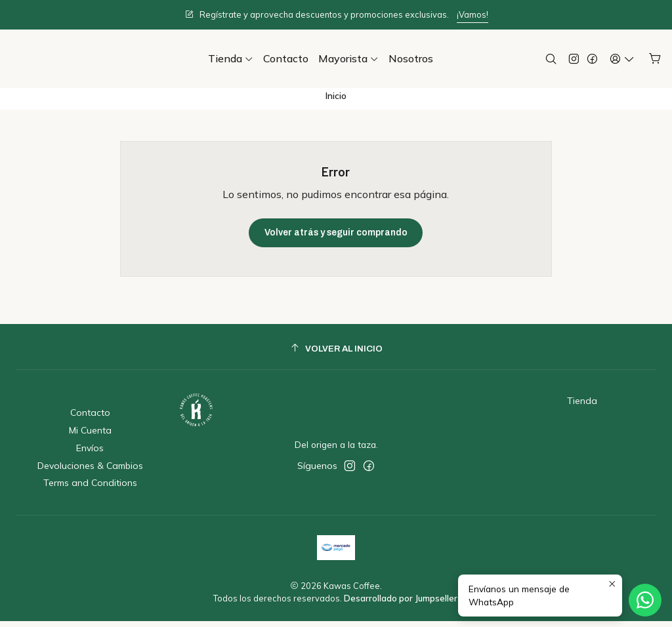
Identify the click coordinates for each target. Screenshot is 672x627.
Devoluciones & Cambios (90, 472)
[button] (231, 58)
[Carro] (655, 59)
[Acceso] (622, 59)
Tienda (582, 407)
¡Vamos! (472, 14)
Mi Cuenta (90, 436)
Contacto (90, 419)
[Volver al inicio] (336, 354)
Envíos (90, 454)
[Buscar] (551, 59)
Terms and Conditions (90, 489)
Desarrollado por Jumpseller (401, 605)
